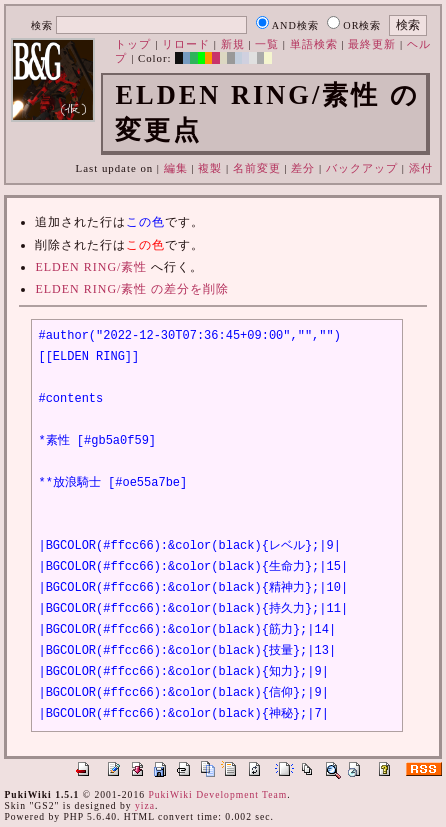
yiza (145, 805)
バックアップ (362, 168)
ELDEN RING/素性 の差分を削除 (132, 289)
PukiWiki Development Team (217, 794)
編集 (176, 168)
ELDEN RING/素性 (91, 267)
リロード (186, 44)
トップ (133, 44)
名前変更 (257, 168)
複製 (210, 168)
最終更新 (372, 44)
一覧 (267, 44)
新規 (233, 44)
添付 (421, 168)
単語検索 (314, 44)
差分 (303, 168)
